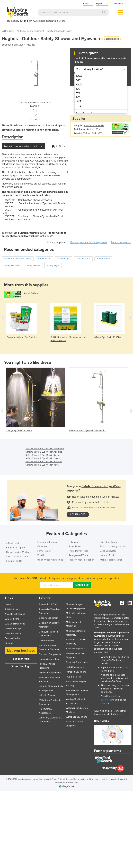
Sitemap (9, 643)
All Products (8, 31)
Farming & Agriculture (49, 659)
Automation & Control (49, 604)
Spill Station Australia (24, 45)
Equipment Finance (47, 542)
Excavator (42, 546)
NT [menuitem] (78, 97)
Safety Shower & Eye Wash (60, 31)
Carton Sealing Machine (19, 552)
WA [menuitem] (78, 93)
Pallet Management (75, 649)
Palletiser (73, 542)
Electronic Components (50, 654)
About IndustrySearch (15, 614)
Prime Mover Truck (78, 551)
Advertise (118, 4)
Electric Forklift (14, 561)
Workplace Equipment (76, 717)
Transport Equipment (76, 672)
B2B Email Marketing (15, 624)
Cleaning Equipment (48, 618)
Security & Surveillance (77, 662)
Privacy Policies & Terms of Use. (64, 779)
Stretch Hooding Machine (113, 546)
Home (8, 604)
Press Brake (75, 546)
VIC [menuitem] (78, 80)
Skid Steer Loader (109, 542)
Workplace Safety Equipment (30, 31)
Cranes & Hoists (46, 641)
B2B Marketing (12, 619)
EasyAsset (106, 700)
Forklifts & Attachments (50, 673)
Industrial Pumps (47, 695)
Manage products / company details (89, 242)
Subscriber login (21, 666)
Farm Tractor (44, 551)
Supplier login (21, 659)
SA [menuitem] (78, 89)
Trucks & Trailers (74, 677)
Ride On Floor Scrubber (81, 560)
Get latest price (112, 39)
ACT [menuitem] (79, 101)
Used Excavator (108, 551)
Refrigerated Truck (78, 555)
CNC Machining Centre (18, 557)
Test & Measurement (76, 667)
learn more (78, 514)
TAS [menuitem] (79, 106)
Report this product (121, 242)
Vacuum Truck (107, 555)
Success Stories (12, 638)
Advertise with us (13, 634)
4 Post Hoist (12, 543)
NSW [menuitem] (79, 76)
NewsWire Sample (14, 629)
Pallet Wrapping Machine (50, 560)
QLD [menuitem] (79, 85)
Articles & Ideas (12, 609)
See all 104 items (31, 293)
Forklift (41, 555)
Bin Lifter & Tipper (16, 548)
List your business (21, 651)
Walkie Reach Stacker (111, 560)
